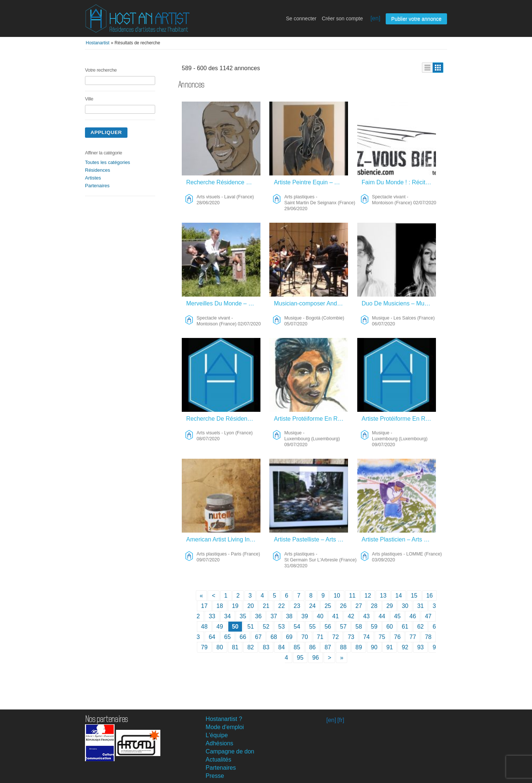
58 (359, 627)
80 (220, 647)
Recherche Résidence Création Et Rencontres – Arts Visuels (223, 182)
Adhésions (220, 743)
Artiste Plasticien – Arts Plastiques (399, 539)
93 (420, 647)
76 (398, 637)
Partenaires (97, 186)
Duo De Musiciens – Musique (399, 303)
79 (204, 647)
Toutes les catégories (108, 162)
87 (328, 647)
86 (313, 647)
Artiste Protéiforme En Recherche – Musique (311, 419)
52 (266, 627)
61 (405, 627)
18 (220, 606)
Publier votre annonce (416, 19)
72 (335, 637)
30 (405, 606)
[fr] (341, 720)
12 (368, 596)
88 (343, 647)
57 (343, 627)
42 (351, 616)
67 (258, 637)
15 (414, 596)
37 (274, 616)
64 (212, 637)
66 (243, 637)
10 (337, 596)
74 (366, 637)
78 (428, 637)
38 (289, 616)
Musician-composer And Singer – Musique (311, 303)
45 (398, 616)
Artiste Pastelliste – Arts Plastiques (311, 539)
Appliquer (106, 132)
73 (351, 637)
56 (328, 627)
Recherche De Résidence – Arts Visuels (223, 419)
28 (374, 606)
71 (320, 637)
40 (320, 616)
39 (305, 616)
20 (250, 606)
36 (258, 616)
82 (250, 647)
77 (413, 637)
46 (413, 616)
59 (374, 627)
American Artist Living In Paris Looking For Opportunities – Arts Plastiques (223, 539)
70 (305, 637)
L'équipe (217, 735)
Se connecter (301, 18)
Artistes (93, 178)
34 (228, 616)
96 (316, 658)
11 (352, 596)
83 (266, 647)
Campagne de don (230, 751)
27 (359, 606)
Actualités (219, 760)
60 (390, 627)
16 (430, 596)
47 (428, 616)
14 (399, 596)
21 (266, 606)
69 (289, 637)
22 (282, 606)
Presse (215, 776)
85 (297, 647)
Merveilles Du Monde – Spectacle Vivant (223, 303)
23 (297, 606)
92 (405, 647)
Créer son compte (342, 18)
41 (335, 616)
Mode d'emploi (225, 727)
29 (390, 606)
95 (300, 658)
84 (282, 647)
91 (390, 647)
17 (204, 606)
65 (228, 637)
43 (366, 616)
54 (297, 627)
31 (420, 606)
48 (204, 627)
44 (382, 616)
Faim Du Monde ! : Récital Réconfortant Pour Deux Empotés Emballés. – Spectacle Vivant (399, 182)
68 (274, 637)
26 (343, 606)
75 (382, 637)
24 (313, 606)
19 (235, 606)
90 (374, 647)
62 (420, 627)
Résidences (98, 170)
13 (383, 596)
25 (328, 606)
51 (250, 627)
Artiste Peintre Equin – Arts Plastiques (311, 182)
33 (212, 616)
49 (220, 627)
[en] (376, 18)
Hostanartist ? (224, 719)
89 (359, 647)
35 (243, 616)
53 (282, 627)
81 (235, 647)
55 (313, 627)
